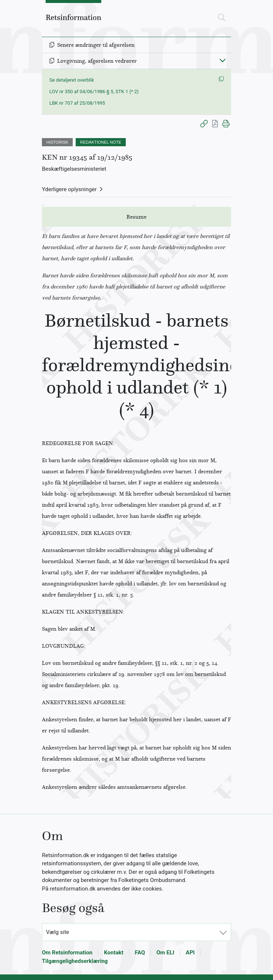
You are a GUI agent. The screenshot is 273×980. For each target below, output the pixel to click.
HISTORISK (57, 142)
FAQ (140, 953)
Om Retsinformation (67, 953)
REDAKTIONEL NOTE (101, 142)
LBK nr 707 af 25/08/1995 (77, 103)
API (190, 953)
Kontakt (114, 953)
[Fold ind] (223, 60)
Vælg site (57, 932)
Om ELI (165, 953)
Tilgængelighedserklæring (75, 961)
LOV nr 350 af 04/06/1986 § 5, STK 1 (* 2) (94, 92)
